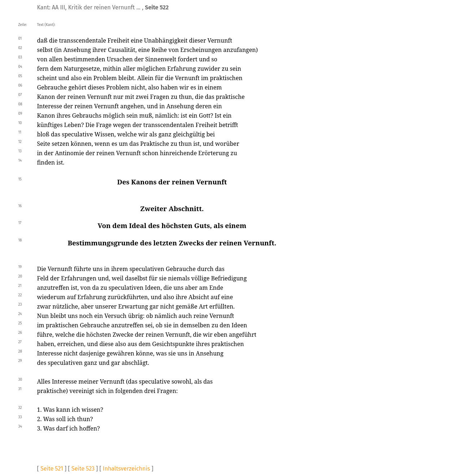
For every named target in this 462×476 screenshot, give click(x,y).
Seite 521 (52, 469)
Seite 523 (83, 469)
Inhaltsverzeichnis (127, 469)
